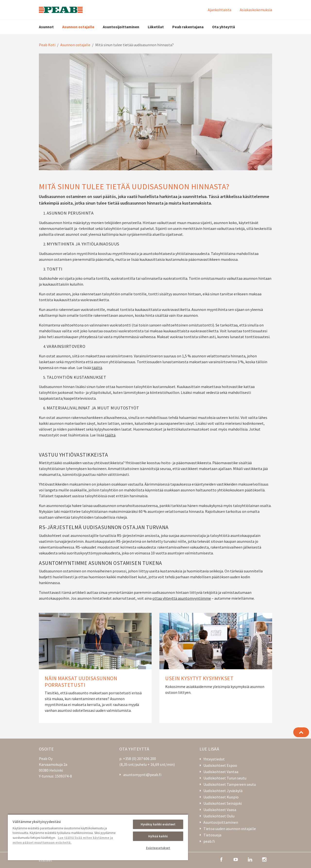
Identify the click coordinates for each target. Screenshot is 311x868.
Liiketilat (156, 27)
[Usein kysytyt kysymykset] (216, 668)
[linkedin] (250, 859)
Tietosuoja (212, 835)
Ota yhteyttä (224, 27)
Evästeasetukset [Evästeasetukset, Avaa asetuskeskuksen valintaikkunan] (158, 848)
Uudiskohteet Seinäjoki (223, 803)
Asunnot (46, 27)
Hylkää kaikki (158, 836)
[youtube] (236, 859)
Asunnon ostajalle (78, 27)
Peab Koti (47, 45)
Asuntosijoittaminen (121, 27)
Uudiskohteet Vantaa (221, 772)
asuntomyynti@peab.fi (142, 775)
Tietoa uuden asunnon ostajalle (230, 829)
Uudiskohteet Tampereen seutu (230, 784)
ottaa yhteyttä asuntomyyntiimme (182, 598)
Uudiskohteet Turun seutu (225, 778)
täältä (97, 368)
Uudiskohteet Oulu (219, 816)
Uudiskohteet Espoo (220, 765)
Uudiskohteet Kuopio (221, 797)
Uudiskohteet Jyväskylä (223, 791)
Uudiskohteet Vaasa (220, 810)
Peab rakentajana (188, 27)
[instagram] (264, 859)
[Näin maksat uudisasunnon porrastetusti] (95, 668)
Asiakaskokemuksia (256, 10)
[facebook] (221, 859)
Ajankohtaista (220, 10)
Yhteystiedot (214, 759)
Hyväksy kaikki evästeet (158, 824)
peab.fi (209, 841)
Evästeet (45, 860)
